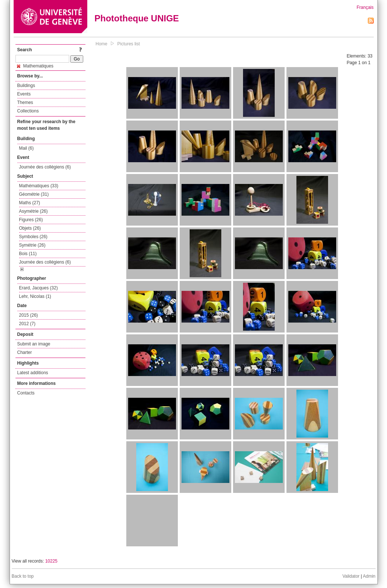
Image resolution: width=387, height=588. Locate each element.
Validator (351, 576)
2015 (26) (29, 315)
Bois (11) (28, 254)
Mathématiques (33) (39, 186)
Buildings (26, 86)
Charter (25, 352)
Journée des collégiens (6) (45, 167)
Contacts (26, 393)
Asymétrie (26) (34, 211)
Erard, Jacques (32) (38, 288)
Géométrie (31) (34, 194)
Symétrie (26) (32, 245)
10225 (51, 561)
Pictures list (129, 44)
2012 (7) (27, 324)
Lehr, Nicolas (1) (35, 296)
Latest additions (33, 373)
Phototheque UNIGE (137, 18)
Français (365, 7)
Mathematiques (35, 66)
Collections (28, 111)
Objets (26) (30, 228)
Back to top (23, 576)
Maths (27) (30, 203)
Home (102, 44)
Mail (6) (27, 148)
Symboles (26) (33, 237)
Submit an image (34, 344)
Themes (25, 102)
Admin (369, 576)
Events (24, 94)
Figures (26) (31, 220)
